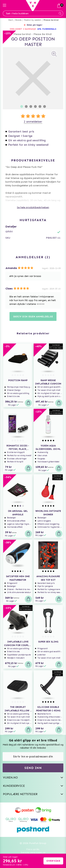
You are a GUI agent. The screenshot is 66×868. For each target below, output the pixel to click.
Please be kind (51, 20)
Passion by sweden (33, 20)
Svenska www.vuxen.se (33, 852)
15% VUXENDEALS (47, 29)
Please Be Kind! (43, 34)
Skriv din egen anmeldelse (33, 317)
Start (11, 20)
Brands (18, 20)
